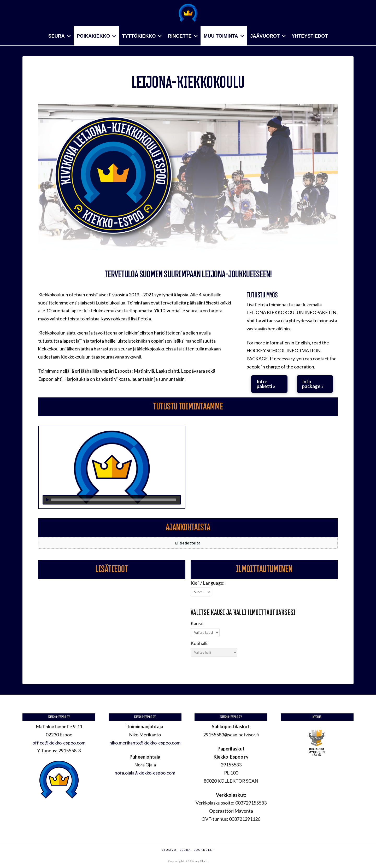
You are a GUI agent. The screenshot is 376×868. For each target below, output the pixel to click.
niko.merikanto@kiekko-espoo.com (145, 743)
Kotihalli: (200, 643)
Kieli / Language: (208, 583)
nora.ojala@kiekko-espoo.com (145, 773)
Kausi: (197, 623)
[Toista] (47, 500)
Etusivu (169, 850)
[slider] (114, 500)
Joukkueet (204, 850)
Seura (185, 850)
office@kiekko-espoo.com (59, 743)
